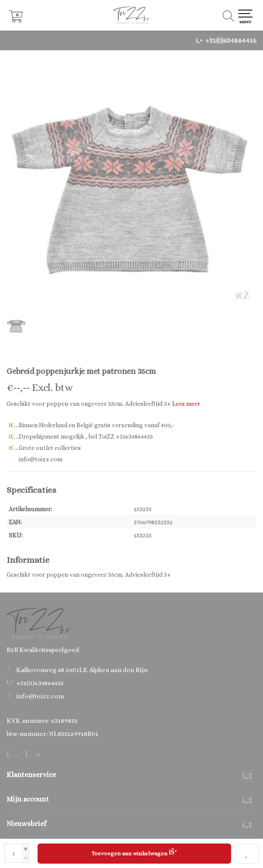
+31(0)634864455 (231, 40)
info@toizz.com (40, 696)
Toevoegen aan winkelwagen (134, 852)
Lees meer (186, 404)
